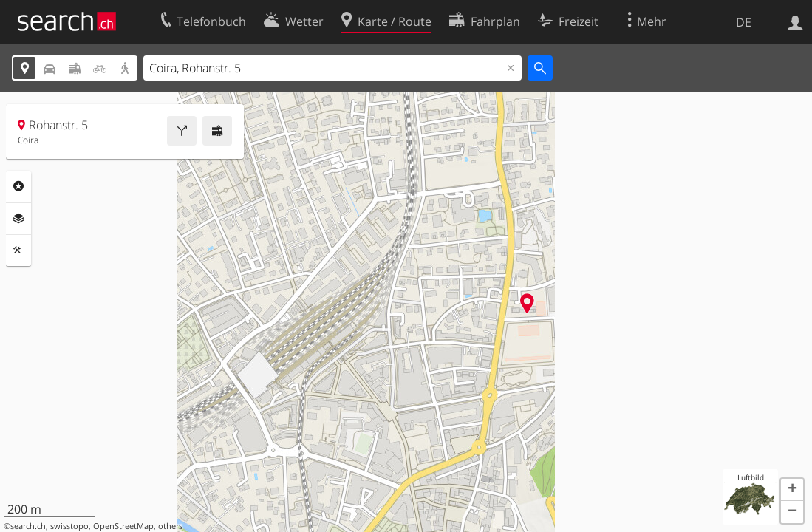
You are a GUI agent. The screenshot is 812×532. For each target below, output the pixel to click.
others (170, 526)
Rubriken (18, 186)
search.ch (28, 526)
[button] (792, 490)
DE (744, 22)
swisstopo (69, 526)
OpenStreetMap (123, 526)
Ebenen (18, 219)
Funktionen (18, 250)
